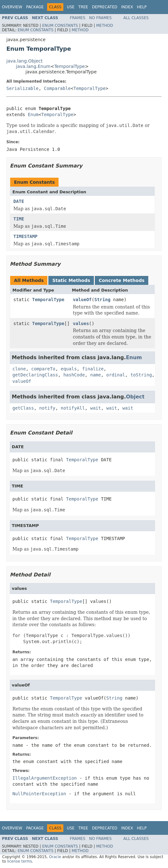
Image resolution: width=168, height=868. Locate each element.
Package (35, 7)
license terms (19, 861)
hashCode (74, 375)
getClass (23, 408)
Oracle (55, 857)
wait (95, 408)
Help (142, 7)
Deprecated (105, 7)
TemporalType (69, 66)
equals (69, 369)
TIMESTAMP (25, 236)
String (102, 300)
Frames (78, 18)
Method (105, 26)
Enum (33, 115)
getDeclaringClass (35, 375)
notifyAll (73, 408)
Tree (83, 7)
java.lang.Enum (33, 66)
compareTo (43, 369)
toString (141, 375)
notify (47, 408)
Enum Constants (60, 26)
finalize (93, 369)
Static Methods (71, 280)
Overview (12, 7)
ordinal (116, 375)
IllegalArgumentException (45, 778)
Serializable (22, 88)
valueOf (82, 300)
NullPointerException (39, 794)
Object (135, 397)
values (81, 323)
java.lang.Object (24, 61)
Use (71, 7)
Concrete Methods (122, 280)
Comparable (57, 88)
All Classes (136, 18)
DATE (19, 201)
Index (127, 7)
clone (19, 369)
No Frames (100, 18)
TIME (19, 219)
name (95, 375)
